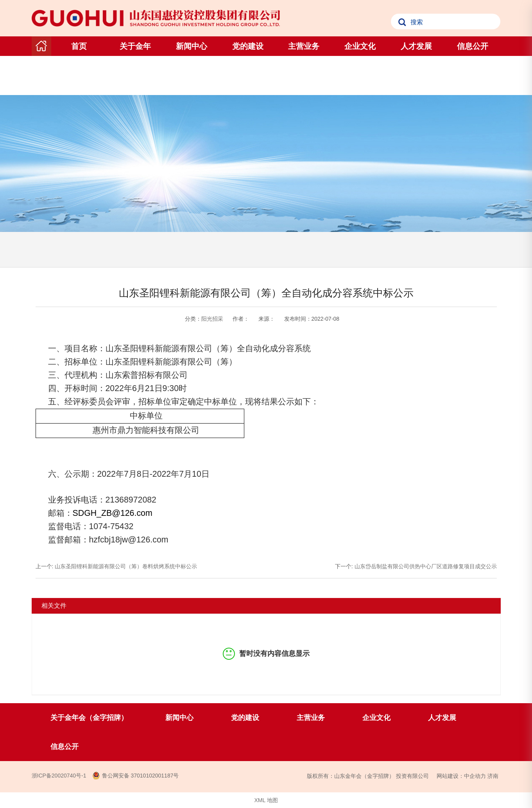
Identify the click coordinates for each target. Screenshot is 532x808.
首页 (79, 46)
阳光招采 (212, 319)
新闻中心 (192, 46)
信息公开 (473, 46)
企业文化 (360, 46)
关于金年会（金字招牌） (135, 66)
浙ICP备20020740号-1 (59, 776)
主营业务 (304, 46)
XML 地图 (266, 800)
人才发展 (416, 46)
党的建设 (248, 46)
